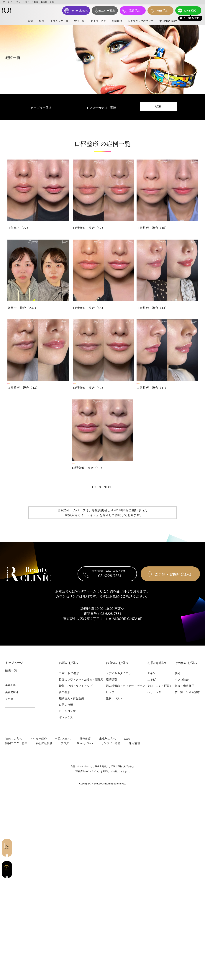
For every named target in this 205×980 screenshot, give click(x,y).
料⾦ (42, 21)
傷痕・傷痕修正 (184, 686)
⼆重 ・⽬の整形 (69, 673)
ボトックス (66, 717)
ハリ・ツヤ (154, 692)
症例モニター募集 (16, 743)
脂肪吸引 (111, 679)
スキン (151, 673)
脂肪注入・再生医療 (72, 698)
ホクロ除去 (182, 679)
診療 (30, 21)
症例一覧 (79, 21)
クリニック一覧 (59, 21)
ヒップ (110, 692)
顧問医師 (117, 21)
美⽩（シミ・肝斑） (160, 686)
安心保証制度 (44, 743)
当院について (63, 739)
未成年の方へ (107, 739)
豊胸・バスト (114, 698)
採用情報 (134, 743)
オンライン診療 (111, 743)
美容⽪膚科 (12, 692)
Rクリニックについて (141, 21)
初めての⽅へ (14, 739)
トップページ (14, 663)
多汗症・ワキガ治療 (187, 692)
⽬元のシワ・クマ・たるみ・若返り (81, 679)
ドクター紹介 (98, 21)
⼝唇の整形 (66, 705)
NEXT (108, 487)
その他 (9, 699)
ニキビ (151, 679)
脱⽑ (178, 673)
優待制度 (85, 739)
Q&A (127, 739)
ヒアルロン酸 (67, 711)
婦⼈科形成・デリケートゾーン (125, 686)
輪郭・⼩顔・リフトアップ (76, 686)
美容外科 (10, 685)
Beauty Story (85, 743)
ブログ (65, 743)
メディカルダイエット (120, 673)
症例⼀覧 (11, 670)
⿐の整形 (65, 692)
